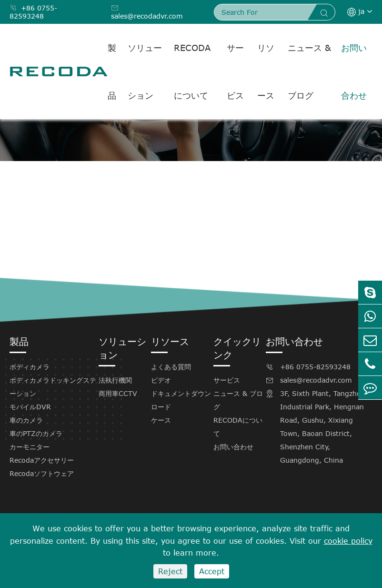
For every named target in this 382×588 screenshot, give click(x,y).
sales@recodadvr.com (147, 12)
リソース (266, 71)
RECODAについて (192, 71)
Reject (170, 571)
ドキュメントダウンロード (181, 400)
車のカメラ (26, 420)
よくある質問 (171, 367)
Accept (212, 571)
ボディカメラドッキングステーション (53, 387)
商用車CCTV (118, 393)
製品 (112, 71)
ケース (161, 420)
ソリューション (145, 71)
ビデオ (161, 380)
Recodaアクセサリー (42, 460)
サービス (235, 71)
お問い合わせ (354, 71)
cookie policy (348, 541)
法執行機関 (115, 380)
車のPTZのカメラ (36, 433)
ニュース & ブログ (309, 71)
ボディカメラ (30, 367)
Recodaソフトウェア (42, 473)
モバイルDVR (30, 407)
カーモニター (30, 447)
